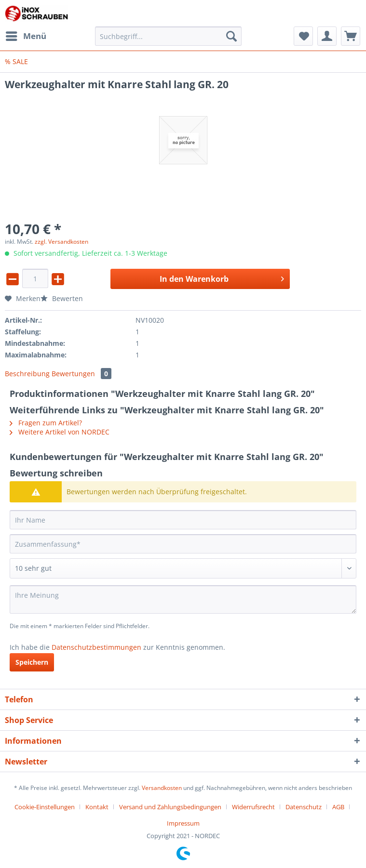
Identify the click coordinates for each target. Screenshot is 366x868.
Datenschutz (304, 807)
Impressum (183, 823)
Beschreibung (27, 374)
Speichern (32, 662)
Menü (26, 35)
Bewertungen (81, 374)
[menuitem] (26, 36)
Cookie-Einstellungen (45, 807)
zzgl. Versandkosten (61, 242)
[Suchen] (231, 36)
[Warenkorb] (351, 36)
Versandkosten (162, 788)
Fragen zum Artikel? (46, 423)
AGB (338, 807)
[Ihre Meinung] (183, 599)
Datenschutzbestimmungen (96, 647)
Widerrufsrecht (253, 807)
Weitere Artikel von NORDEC (60, 432)
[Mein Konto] (327, 36)
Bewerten (62, 298)
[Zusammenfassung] (183, 544)
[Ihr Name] (183, 520)
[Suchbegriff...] (168, 36)
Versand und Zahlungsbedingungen (170, 807)
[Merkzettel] (303, 36)
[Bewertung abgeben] (183, 568)
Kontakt (97, 807)
